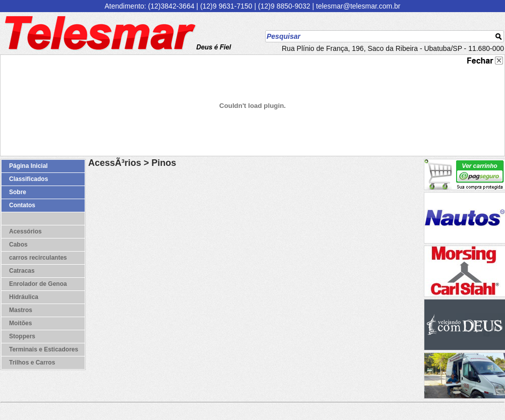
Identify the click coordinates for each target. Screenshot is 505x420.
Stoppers (22, 336)
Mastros (21, 310)
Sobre (18, 192)
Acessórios (25, 231)
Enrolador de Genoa (38, 284)
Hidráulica (24, 297)
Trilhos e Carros (32, 363)
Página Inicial (28, 166)
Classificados (28, 179)
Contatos (22, 205)
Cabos (18, 245)
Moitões (20, 323)
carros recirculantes (38, 258)
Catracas (22, 271)
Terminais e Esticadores (44, 349)
